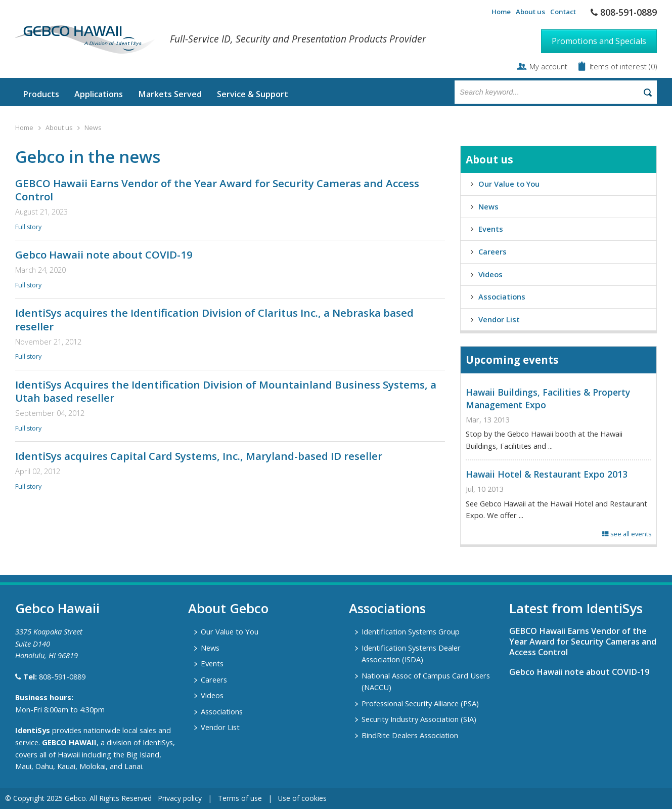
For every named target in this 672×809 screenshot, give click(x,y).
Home (501, 12)
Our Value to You (509, 184)
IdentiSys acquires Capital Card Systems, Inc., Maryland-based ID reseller (199, 456)
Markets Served (170, 94)
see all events (627, 534)
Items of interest (619, 66)
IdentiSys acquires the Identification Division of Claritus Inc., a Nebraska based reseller (214, 320)
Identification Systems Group (411, 631)
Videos (490, 274)
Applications (99, 94)
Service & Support (253, 94)
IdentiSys (33, 730)
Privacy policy (180, 798)
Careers (492, 251)
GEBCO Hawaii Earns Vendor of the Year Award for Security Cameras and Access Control (217, 190)
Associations (502, 296)
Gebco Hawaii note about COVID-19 (104, 254)
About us (530, 12)
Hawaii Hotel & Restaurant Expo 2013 (547, 474)
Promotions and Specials (599, 41)
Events (491, 229)
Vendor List (499, 319)
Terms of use (240, 798)
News (93, 128)
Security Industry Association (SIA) (419, 719)
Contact (563, 12)
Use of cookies (302, 798)
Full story (28, 227)
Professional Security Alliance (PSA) (420, 703)
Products (41, 94)
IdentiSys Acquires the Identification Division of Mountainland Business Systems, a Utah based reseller (226, 391)
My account (548, 66)
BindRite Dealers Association (410, 735)
